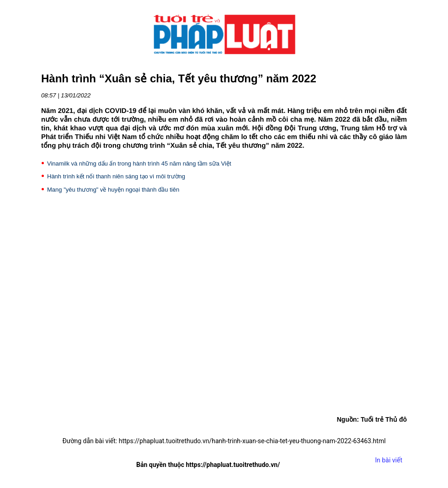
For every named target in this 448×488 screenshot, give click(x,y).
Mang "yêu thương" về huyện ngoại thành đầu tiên (113, 190)
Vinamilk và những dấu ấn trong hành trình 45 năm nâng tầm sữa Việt (139, 164)
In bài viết (389, 460)
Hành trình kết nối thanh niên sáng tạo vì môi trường (116, 176)
